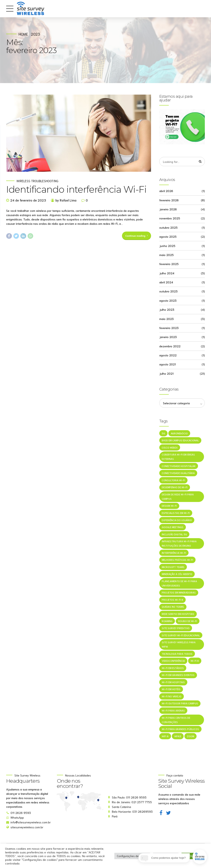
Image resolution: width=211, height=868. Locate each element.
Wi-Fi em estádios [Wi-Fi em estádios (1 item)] (173, 668)
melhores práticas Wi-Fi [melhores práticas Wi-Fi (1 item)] (177, 560)
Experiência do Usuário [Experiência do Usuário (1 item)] (177, 520)
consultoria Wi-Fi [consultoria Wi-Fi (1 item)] (173, 480)
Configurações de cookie (132, 856)
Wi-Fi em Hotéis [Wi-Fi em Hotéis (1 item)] (171, 690)
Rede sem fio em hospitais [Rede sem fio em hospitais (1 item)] (178, 614)
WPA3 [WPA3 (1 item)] (178, 737)
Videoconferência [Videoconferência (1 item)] (173, 661)
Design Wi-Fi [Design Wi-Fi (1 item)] (169, 506)
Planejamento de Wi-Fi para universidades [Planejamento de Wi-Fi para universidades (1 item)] (179, 584)
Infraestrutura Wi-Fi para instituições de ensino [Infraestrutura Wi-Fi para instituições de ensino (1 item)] (179, 544)
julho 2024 (167, 273)
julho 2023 (167, 309)
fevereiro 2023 (169, 328)
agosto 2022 (168, 355)
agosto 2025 (168, 236)
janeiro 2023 (168, 337)
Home (23, 34)
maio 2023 (166, 319)
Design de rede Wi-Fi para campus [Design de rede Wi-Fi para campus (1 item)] (178, 497)
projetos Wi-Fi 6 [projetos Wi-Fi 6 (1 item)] (172, 600)
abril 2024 (166, 282)
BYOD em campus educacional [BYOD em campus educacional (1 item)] (180, 441)
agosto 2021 (168, 364)
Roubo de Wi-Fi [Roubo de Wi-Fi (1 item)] (188, 622)
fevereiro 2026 (169, 200)
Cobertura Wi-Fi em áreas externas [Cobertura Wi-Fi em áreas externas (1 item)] (178, 457)
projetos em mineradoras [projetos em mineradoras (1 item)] (179, 593)
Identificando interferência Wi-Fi (76, 190)
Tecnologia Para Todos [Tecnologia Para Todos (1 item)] (177, 654)
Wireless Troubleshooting (37, 182)
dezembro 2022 (170, 346)
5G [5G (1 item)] (163, 433)
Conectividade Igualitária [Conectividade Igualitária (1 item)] (178, 473)
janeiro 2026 (168, 209)
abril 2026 (166, 191)
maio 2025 (166, 255)
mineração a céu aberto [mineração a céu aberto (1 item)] (177, 574)
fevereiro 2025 (169, 264)
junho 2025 (167, 246)
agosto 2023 (168, 300)
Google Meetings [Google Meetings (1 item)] (173, 527)
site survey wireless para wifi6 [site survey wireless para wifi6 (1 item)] (179, 645)
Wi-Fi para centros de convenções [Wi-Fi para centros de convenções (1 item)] (176, 720)
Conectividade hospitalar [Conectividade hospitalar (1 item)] (179, 466)
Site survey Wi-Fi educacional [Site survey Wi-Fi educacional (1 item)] (181, 636)
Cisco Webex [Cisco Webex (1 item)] (170, 448)
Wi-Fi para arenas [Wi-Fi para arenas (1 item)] (173, 711)
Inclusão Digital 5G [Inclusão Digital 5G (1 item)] (174, 535)
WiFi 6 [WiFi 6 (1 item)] (165, 737)
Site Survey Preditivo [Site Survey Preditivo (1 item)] (176, 629)
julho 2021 (166, 373)
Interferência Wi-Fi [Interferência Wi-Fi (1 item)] (174, 553)
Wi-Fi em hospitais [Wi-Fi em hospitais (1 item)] (173, 683)
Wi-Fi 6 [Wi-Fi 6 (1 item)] (195, 661)
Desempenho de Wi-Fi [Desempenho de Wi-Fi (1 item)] (175, 487)
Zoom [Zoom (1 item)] (190, 737)
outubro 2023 (168, 291)
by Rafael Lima (66, 201)
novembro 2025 (170, 218)
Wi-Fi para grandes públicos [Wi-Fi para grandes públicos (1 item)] (180, 730)
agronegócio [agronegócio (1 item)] (179, 433)
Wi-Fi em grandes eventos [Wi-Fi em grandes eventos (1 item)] (178, 676)
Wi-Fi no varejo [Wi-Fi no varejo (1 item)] (172, 697)
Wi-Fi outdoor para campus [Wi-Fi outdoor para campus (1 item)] (180, 704)
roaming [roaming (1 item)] (167, 622)
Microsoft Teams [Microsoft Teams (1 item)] (173, 567)
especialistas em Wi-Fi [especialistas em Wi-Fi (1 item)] (176, 513)
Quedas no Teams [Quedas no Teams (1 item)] (173, 607)
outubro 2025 (168, 227)
